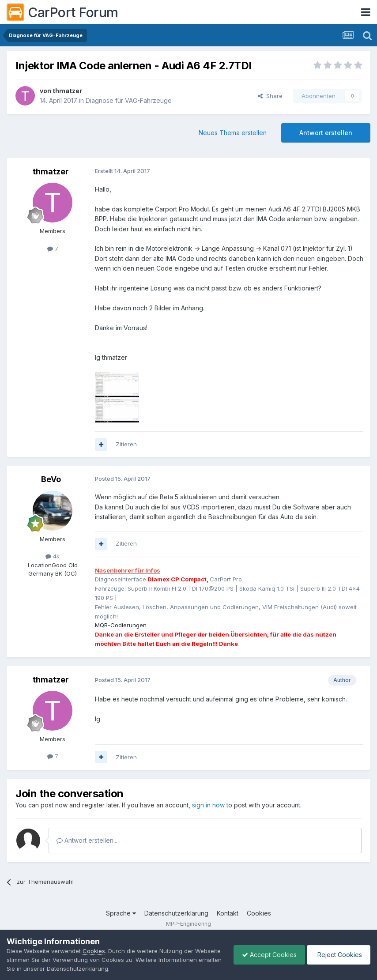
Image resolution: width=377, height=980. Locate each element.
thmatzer (67, 91)
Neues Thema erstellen (233, 133)
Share (270, 96)
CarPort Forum (62, 12)
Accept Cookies (267, 955)
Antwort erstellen (326, 133)
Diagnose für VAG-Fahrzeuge (129, 100)
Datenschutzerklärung (176, 913)
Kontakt (228, 913)
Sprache (121, 913)
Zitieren (126, 444)
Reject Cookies (338, 955)
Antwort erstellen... (87, 840)
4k (53, 556)
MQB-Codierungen (121, 625)
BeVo (51, 479)
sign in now (208, 805)
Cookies (259, 913)
